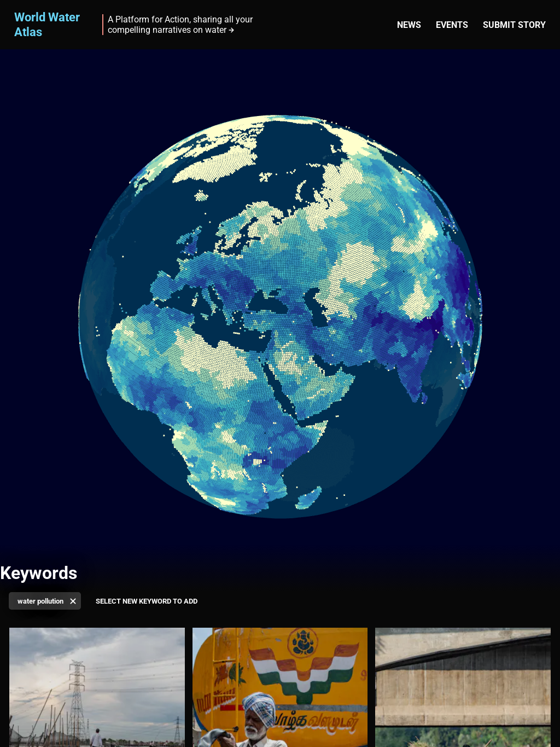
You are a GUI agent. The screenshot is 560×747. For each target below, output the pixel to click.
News (409, 25)
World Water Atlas (47, 24)
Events (452, 25)
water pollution (40, 601)
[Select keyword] (150, 602)
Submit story (514, 25)
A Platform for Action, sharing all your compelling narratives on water (180, 25)
